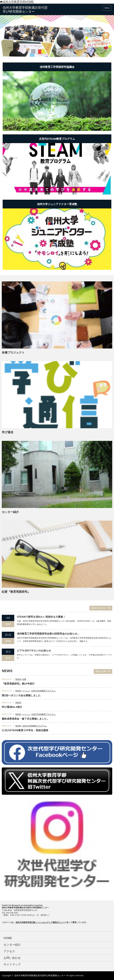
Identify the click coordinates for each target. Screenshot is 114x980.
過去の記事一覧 (103, 671)
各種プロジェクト (13, 353)
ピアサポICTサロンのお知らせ (34, 651)
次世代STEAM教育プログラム (57, 139)
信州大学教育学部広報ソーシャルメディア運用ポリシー (40, 922)
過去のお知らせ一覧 (101, 608)
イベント (26, 691)
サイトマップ (12, 965)
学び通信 (7, 432)
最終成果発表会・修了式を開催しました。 (25, 719)
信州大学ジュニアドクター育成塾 (57, 204)
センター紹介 (10, 512)
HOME (8, 938)
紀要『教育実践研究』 (16, 592)
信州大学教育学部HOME (17, 2)
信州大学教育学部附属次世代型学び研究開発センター (40, 976)
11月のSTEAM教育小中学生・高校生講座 (25, 730)
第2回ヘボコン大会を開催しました (21, 695)
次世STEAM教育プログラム (43, 691)
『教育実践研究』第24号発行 (18, 684)
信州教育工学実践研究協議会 (57, 67)
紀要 (24, 679)
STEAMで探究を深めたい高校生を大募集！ (41, 617)
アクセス (9, 951)
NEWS (18, 679)
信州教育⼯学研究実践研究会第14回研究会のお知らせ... (48, 634)
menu (107, 8)
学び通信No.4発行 (12, 707)
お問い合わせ (12, 958)
